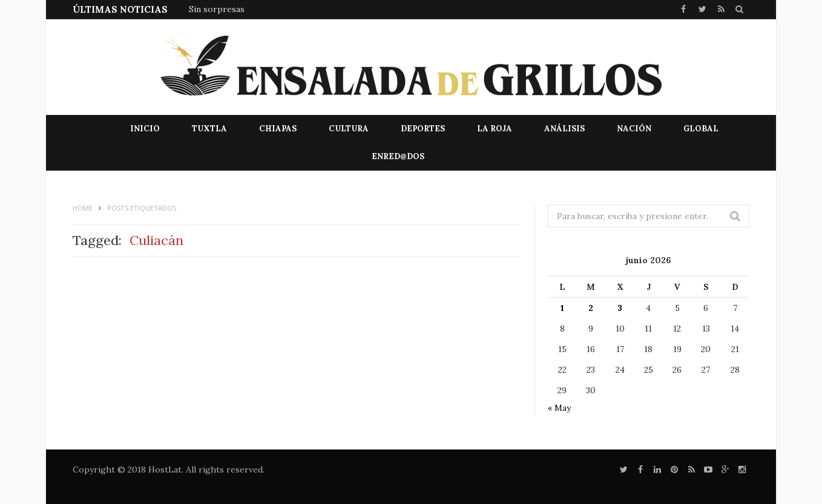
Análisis (564, 129)
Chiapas (278, 129)
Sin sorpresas (217, 9)
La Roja (495, 129)
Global (701, 129)
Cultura (349, 129)
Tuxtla (209, 129)
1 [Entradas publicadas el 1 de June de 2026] (562, 308)
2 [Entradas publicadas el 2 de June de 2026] (591, 308)
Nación (634, 129)
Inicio (145, 129)
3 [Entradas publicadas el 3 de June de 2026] (620, 308)
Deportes (423, 129)
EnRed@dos (398, 156)
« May (559, 408)
